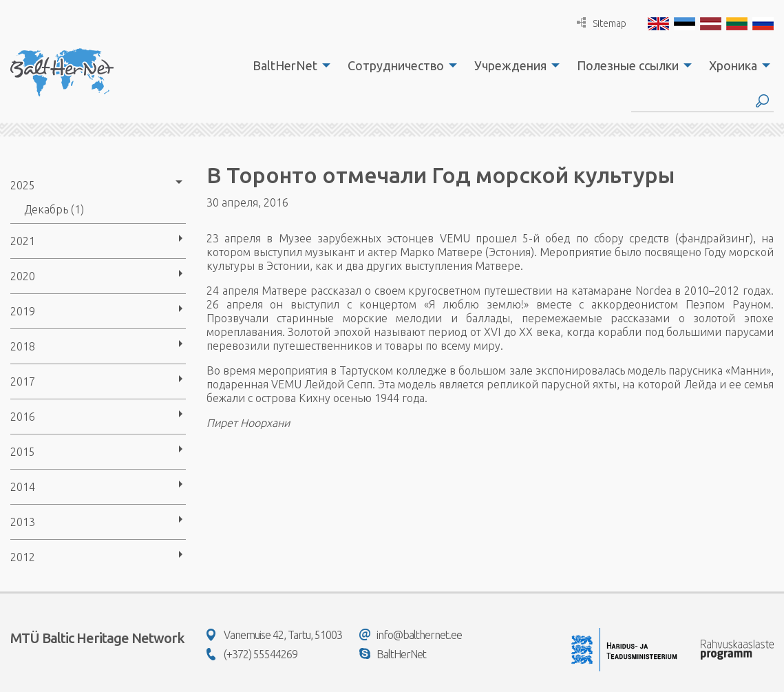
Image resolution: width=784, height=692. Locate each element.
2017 (23, 381)
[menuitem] (288, 65)
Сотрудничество (396, 65)
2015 (23, 452)
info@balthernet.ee (411, 635)
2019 (23, 311)
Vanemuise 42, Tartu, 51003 (274, 635)
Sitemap (602, 23)
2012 (23, 557)
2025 (23, 185)
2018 (23, 346)
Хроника (733, 65)
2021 (23, 241)
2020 (23, 276)
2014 (23, 487)
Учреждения (510, 65)
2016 (23, 417)
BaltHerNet (285, 65)
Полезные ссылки (628, 65)
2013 (23, 522)
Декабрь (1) (54, 209)
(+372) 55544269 (252, 654)
